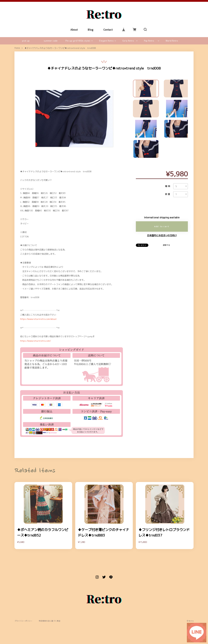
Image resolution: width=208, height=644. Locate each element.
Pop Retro (149, 41)
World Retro (172, 41)
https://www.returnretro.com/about (38, 319)
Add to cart (162, 226)
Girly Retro (128, 41)
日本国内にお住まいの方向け (162, 235)
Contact (108, 29)
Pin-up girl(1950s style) (78, 41)
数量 (168, 194)
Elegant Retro (106, 41)
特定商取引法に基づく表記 (50, 621)
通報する (166, 245)
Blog (91, 29)
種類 (168, 186)
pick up (26, 41)
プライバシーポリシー (23, 621)
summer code (51, 41)
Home (17, 48)
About (74, 29)
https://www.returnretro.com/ (36, 341)
